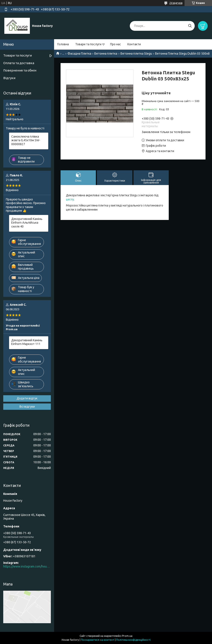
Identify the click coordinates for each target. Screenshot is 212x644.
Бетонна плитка (106, 54)
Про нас (116, 44)
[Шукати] (190, 26)
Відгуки (9, 78)
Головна (63, 44)
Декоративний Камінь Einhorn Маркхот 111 (27, 342)
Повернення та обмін (20, 70)
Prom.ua (127, 636)
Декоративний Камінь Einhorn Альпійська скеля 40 (27, 223)
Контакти (134, 44)
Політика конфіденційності (133, 640)
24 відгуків (176, 3)
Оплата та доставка (19, 63)
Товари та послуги (88, 44)
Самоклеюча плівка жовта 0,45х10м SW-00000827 (26, 140)
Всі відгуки (27, 407)
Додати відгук (27, 398)
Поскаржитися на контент (98, 640)
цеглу (70, 199)
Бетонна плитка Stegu (136, 54)
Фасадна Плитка (79, 54)
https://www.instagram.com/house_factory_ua (27, 566)
